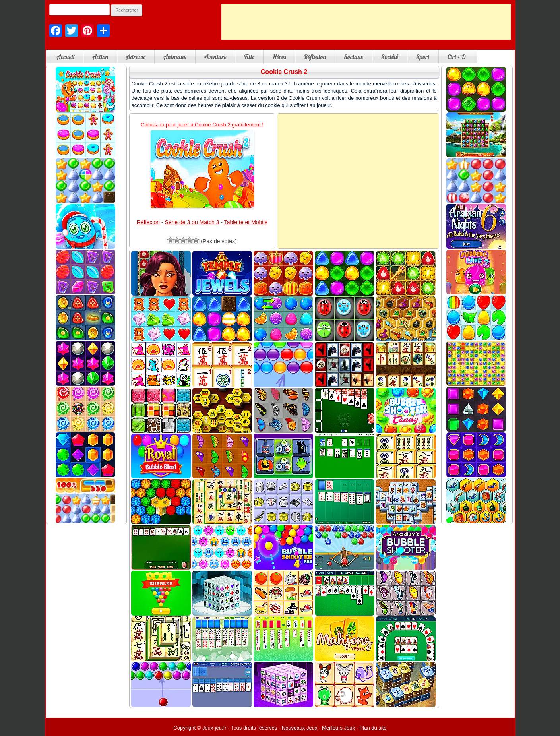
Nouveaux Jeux (300, 728)
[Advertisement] (366, 22)
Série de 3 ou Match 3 (192, 222)
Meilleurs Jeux (338, 728)
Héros (279, 57)
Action (100, 57)
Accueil (66, 57)
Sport (423, 57)
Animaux (175, 57)
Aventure (215, 57)
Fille (249, 57)
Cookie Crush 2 (284, 72)
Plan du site (373, 728)
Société (390, 57)
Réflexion (315, 57)
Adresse (136, 57)
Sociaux (354, 57)
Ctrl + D (457, 57)
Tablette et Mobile (246, 222)
